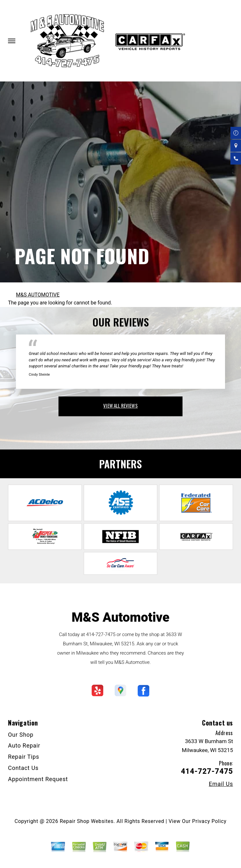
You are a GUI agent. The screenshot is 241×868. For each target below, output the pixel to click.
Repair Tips (24, 757)
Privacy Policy (209, 821)
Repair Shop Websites (87, 821)
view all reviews (120, 405)
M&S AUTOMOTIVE (38, 295)
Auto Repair (24, 745)
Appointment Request (38, 779)
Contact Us (23, 768)
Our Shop (21, 735)
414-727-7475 (101, 634)
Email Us (221, 784)
